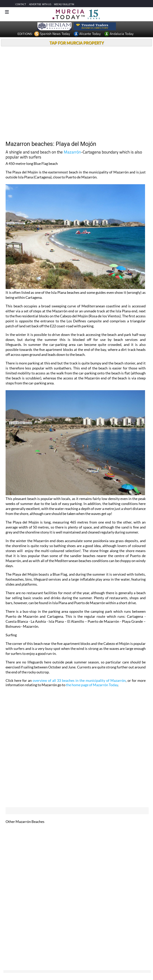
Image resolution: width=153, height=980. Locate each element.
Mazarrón (72, 152)
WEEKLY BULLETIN (64, 4)
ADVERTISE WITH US (40, 4)
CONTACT (21, 4)
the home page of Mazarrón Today (92, 685)
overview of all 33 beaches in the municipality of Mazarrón (79, 680)
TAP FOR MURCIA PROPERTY (77, 43)
